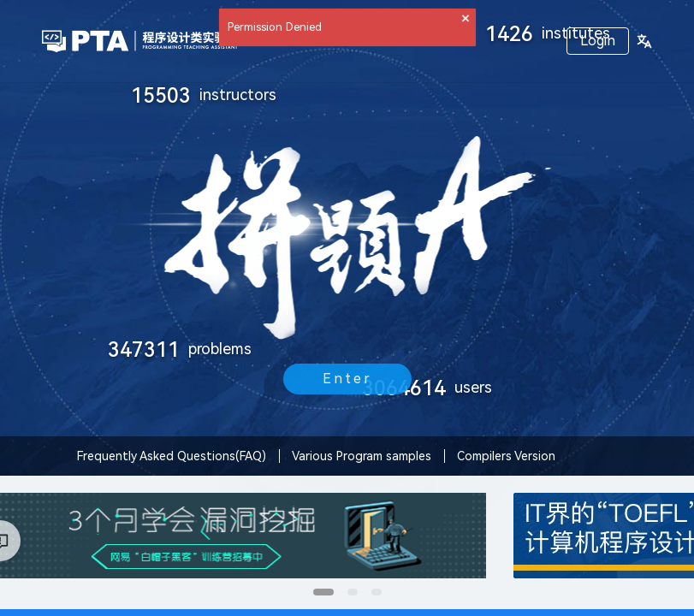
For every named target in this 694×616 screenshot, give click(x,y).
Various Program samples (362, 456)
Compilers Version (506, 456)
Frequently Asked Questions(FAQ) (172, 456)
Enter (347, 379)
